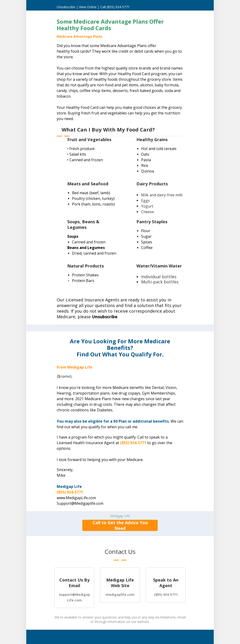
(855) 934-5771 (133, 443)
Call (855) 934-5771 (115, 7)
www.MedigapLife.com (76, 498)
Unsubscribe (66, 7)
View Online (88, 7)
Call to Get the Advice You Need (120, 525)
